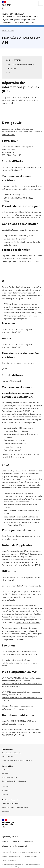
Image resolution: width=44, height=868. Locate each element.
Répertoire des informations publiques (21, 64)
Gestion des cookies (9, 860)
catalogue (31, 631)
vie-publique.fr (30, 841)
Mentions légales (14, 856)
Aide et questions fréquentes (12, 753)
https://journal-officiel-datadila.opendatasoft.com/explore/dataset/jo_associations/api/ (22, 683)
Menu (41, 3)
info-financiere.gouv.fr (9, 777)
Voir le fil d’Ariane (8, 30)
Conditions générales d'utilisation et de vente (17, 760)
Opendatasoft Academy (27, 622)
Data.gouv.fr (12, 68)
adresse (21, 457)
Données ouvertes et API (10, 803)
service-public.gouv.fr (10, 841)
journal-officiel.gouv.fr (13, 170)
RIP (12, 103)
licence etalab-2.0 (11, 867)
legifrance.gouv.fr (9, 837)
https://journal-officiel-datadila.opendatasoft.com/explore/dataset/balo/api (22, 697)
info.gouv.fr (6, 790)
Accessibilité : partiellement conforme (24, 852)
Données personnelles (29, 856)
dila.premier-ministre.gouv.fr (13, 846)
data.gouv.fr (7, 134)
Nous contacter (7, 757)
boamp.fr (5, 773)
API (9, 73)
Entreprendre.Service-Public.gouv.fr (14, 781)
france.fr (5, 794)
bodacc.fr (5, 770)
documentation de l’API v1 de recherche (20, 586)
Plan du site (6, 852)
